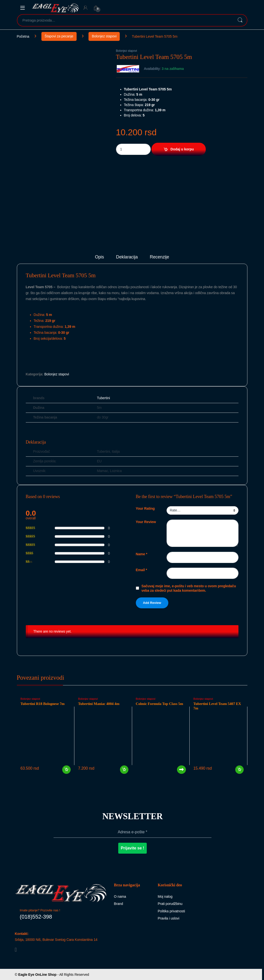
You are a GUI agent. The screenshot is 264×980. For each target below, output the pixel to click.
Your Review (146, 522)
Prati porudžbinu (170, 904)
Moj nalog (165, 896)
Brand (119, 904)
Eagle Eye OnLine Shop (37, 975)
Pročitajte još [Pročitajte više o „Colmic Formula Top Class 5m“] (181, 770)
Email (142, 570)
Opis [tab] (99, 257)
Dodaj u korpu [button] (66, 770)
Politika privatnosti (171, 911)
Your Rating (145, 508)
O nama (120, 896)
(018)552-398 (36, 917)
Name (142, 554)
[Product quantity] (133, 149)
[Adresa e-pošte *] (132, 832)
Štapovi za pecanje (59, 36)
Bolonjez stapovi (104, 36)
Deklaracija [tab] (127, 257)
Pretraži (240, 20)
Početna (23, 36)
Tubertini (103, 398)
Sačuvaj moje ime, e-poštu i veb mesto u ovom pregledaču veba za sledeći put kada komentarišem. (189, 588)
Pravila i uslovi (168, 918)
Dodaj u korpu (182, 149)
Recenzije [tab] (159, 257)
